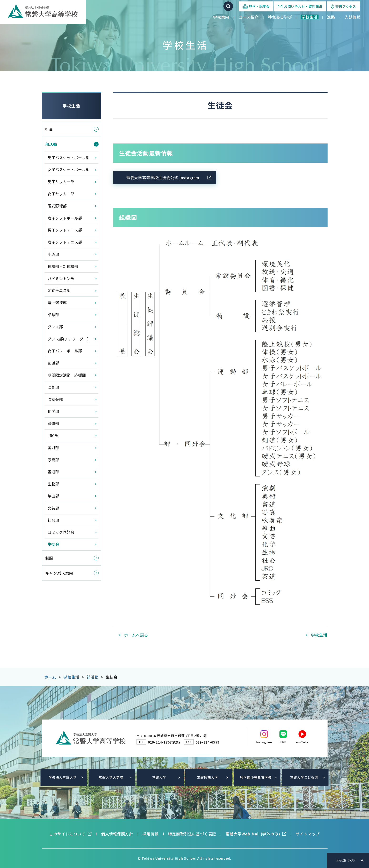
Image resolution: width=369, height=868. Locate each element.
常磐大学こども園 (304, 777)
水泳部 (53, 254)
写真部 (53, 460)
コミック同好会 (61, 532)
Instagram (264, 742)
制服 (49, 558)
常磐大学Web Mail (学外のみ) (253, 834)
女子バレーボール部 (65, 351)
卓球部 (53, 315)
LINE (283, 742)
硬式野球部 (57, 206)
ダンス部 (55, 327)
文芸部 (53, 508)
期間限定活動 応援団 (67, 375)
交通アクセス (346, 6)
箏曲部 (53, 496)
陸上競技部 (57, 302)
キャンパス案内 (59, 573)
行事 (49, 129)
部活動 (51, 144)
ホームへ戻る (136, 635)
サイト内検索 (228, 6)
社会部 (53, 520)
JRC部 (53, 435)
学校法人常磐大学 (63, 777)
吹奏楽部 (55, 399)
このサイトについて (67, 834)
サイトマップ (308, 834)
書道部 (53, 472)
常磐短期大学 (207, 777)
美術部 (53, 448)
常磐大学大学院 (111, 777)
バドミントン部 (61, 278)
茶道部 (53, 423)
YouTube (302, 742)
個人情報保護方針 (117, 834)
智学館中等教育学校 (256, 777)
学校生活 (71, 106)
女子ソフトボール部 (65, 218)
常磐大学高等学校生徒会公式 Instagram (163, 178)
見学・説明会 (259, 6)
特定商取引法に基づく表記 (192, 834)
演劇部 (53, 387)
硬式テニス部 (59, 290)
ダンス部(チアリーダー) (68, 339)
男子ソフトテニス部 (65, 230)
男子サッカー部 (61, 182)
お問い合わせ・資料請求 (303, 6)
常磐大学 (159, 777)
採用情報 (150, 834)
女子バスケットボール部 (69, 169)
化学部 (53, 411)
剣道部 (53, 363)
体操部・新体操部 (63, 266)
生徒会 (53, 544)
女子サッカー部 (61, 194)
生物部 (53, 484)
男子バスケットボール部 (69, 158)
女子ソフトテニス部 (65, 242)
